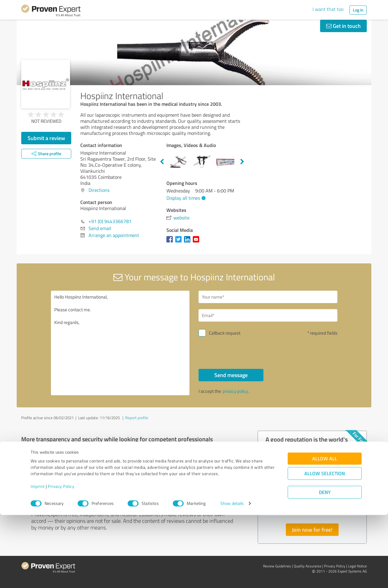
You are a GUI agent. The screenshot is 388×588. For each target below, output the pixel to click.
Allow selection (325, 547)
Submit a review (46, 138)
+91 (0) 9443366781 (110, 221)
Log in (358, 10)
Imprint (38, 560)
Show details (232, 577)
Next (242, 162)
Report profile (137, 418)
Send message (231, 375)
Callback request (225, 333)
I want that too (328, 9)
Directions (99, 190)
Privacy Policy (61, 560)
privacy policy (235, 391)
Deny (325, 565)
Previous (162, 162)
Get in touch (343, 26)
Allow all (325, 532)
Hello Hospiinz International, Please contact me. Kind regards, (120, 343)
